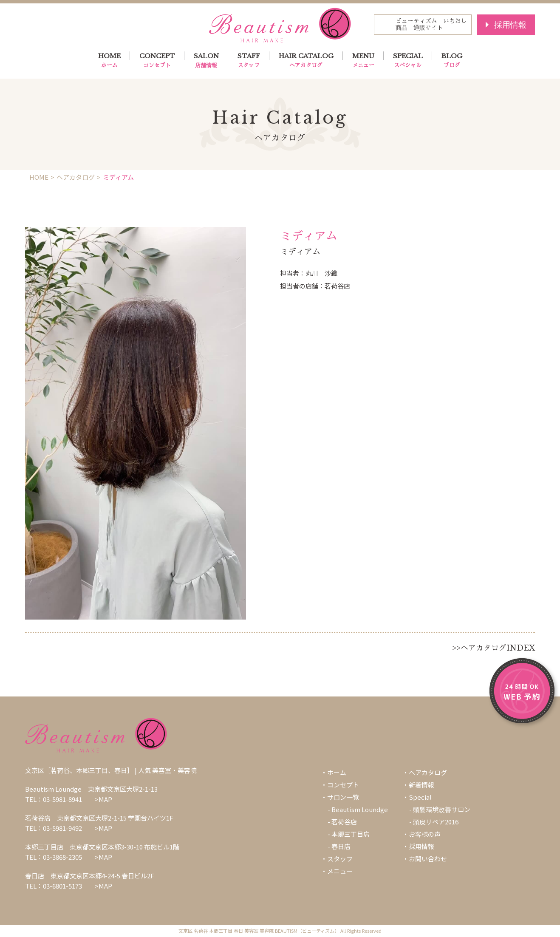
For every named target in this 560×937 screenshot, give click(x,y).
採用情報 (510, 25)
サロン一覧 (343, 797)
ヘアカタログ (76, 177)
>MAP (103, 799)
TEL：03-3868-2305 (54, 857)
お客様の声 (425, 834)
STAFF (249, 61)
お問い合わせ (428, 859)
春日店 (341, 846)
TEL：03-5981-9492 (54, 828)
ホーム (337, 772)
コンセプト (343, 785)
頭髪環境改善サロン (442, 809)
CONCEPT (157, 61)
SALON (206, 61)
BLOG (452, 61)
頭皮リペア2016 (436, 822)
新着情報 (421, 785)
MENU (363, 61)
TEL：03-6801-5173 (54, 886)
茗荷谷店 (344, 822)
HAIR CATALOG (306, 61)
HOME (109, 61)
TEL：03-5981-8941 (54, 799)
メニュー (340, 871)
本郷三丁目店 (351, 834)
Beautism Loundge (360, 809)
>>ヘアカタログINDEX (494, 648)
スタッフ (340, 859)
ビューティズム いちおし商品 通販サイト (431, 24)
